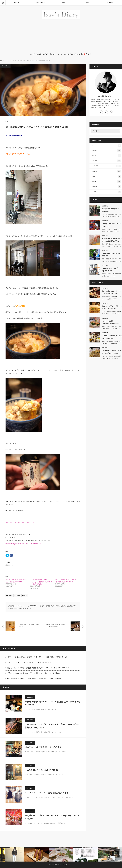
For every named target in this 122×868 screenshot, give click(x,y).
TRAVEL (107, 182)
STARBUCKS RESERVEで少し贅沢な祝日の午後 (47, 793)
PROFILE (17, 3)
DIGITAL (107, 156)
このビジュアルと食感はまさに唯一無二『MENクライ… (112, 352)
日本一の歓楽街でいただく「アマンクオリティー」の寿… (112, 292)
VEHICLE (107, 187)
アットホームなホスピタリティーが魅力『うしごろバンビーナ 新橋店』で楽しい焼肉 (52, 726)
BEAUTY (107, 150)
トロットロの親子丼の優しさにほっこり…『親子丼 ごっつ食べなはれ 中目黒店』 (41, 582)
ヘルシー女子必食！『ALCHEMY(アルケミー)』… (112, 322)
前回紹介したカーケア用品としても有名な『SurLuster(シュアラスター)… (111, 231)
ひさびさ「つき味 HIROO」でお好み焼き (43, 747)
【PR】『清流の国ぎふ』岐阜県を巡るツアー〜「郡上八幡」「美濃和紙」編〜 (38, 657)
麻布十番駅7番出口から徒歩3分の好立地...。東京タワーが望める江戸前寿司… (112, 246)
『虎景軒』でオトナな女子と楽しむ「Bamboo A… (112, 337)
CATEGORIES (40, 3)
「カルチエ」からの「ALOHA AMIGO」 (43, 770)
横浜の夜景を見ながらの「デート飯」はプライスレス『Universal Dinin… (36, 679)
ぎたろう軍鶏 (46, 606)
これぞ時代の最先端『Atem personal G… (111, 210)
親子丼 (32, 608)
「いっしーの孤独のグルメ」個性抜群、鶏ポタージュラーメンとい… (111, 313)
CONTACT (110, 3)
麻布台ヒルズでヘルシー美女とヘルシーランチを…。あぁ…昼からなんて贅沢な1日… (111, 329)
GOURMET (5, 66)
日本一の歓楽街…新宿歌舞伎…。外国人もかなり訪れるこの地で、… (111, 298)
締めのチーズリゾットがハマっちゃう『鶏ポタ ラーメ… (112, 307)
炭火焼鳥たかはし (24, 608)
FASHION (107, 161)
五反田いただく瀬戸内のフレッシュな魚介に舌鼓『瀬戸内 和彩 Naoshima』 (53, 703)
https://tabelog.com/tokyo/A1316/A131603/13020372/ (23, 544)
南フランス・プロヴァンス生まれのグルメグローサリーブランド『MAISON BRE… (39, 668)
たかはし (67, 606)
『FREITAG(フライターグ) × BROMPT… (111, 255)
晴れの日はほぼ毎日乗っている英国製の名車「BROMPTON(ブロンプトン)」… (112, 261)
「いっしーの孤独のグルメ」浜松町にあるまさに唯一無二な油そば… (111, 357)
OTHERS (107, 171)
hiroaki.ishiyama (20, 606)
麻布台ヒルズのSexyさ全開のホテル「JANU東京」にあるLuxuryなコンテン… (112, 343)
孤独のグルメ (14, 608)
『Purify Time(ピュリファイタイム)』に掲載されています (29, 662)
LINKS (87, 3)
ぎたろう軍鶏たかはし (57, 606)
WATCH (107, 192)
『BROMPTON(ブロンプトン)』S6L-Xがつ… (111, 270)
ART (107, 145)
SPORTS (107, 176)
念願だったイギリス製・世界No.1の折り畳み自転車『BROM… (112, 275)
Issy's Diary (59, 865)
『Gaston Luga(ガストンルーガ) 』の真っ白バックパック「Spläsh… (34, 673)
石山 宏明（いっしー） (106, 96)
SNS (64, 3)
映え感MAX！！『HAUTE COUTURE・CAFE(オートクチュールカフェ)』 (52, 817)
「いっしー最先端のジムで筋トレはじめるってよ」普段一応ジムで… (111, 215)
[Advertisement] (61, 36)
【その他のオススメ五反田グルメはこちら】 (21, 523)
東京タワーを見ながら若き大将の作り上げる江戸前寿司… (112, 240)
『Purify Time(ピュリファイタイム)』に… (112, 225)
